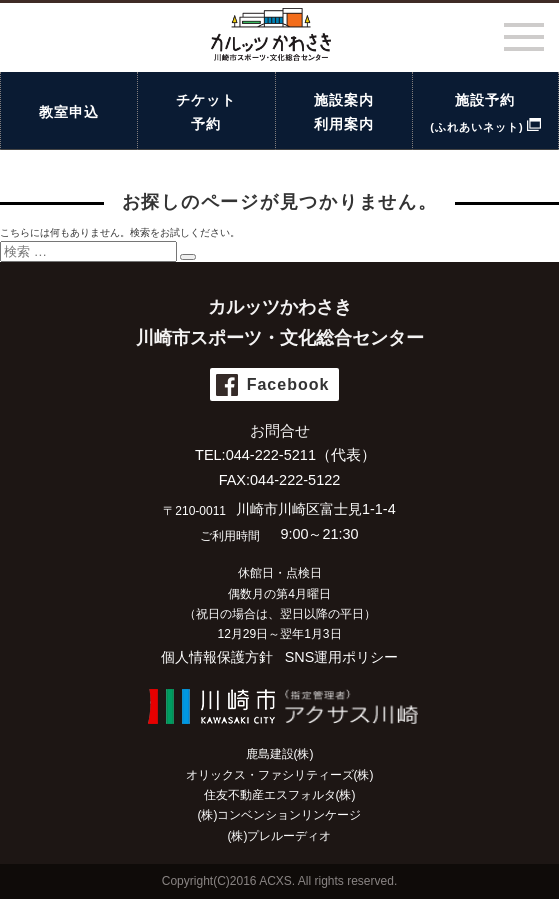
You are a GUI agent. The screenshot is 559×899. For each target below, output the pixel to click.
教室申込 (69, 112)
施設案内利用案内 (344, 112)
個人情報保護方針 (217, 657)
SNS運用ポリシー (342, 657)
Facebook (288, 384)
